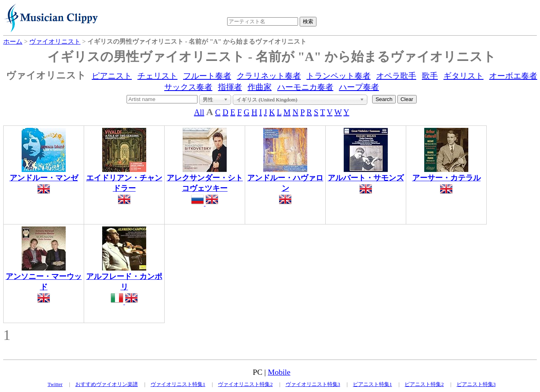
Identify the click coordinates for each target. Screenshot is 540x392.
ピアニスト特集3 (476, 384)
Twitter (55, 384)
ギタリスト (463, 76)
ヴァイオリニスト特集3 (313, 384)
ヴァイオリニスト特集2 (245, 384)
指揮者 (230, 87)
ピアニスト (112, 76)
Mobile (279, 372)
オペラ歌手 (396, 76)
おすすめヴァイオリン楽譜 (107, 384)
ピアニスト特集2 (424, 384)
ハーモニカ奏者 (305, 87)
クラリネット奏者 (269, 76)
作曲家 (260, 87)
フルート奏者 (207, 76)
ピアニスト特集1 (373, 384)
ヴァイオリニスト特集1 (178, 384)
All (199, 112)
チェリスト (157, 76)
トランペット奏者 (339, 76)
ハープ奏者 (359, 87)
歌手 (430, 76)
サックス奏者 (188, 87)
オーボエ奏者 (513, 76)
